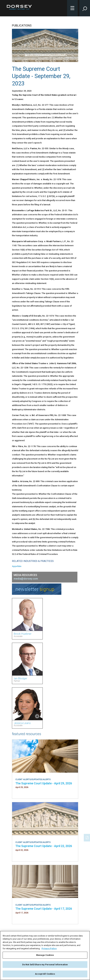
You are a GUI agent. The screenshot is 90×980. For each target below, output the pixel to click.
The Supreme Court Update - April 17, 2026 (44, 909)
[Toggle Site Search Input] (85, 8)
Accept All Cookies (45, 974)
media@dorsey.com (26, 579)
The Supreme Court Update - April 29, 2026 (44, 783)
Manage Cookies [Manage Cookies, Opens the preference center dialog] (45, 955)
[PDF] (87, 837)
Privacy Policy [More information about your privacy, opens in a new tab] (49, 949)
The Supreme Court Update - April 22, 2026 (44, 846)
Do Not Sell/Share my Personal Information (45, 965)
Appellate (17, 566)
